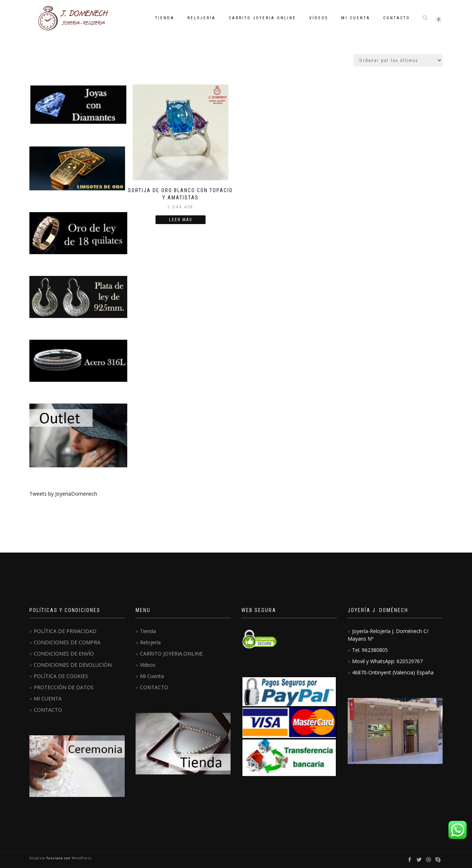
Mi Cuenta (356, 18)
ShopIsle (38, 858)
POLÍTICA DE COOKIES (61, 676)
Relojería (202, 18)
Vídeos (319, 18)
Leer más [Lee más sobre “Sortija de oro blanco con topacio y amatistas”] (181, 220)
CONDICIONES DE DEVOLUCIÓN (73, 665)
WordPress (81, 858)
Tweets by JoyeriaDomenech (63, 494)
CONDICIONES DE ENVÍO (64, 654)
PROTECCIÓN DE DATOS (64, 687)
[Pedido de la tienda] (398, 60)
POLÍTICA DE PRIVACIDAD (65, 631)
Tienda (165, 18)
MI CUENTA (48, 698)
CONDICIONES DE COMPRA (67, 642)
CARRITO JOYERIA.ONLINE (262, 18)
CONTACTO (397, 18)
